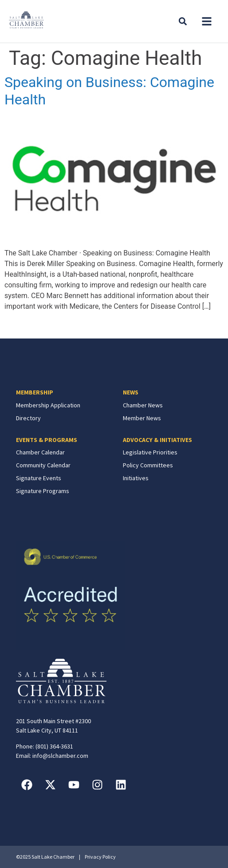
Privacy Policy (100, 857)
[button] (207, 21)
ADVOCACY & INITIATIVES (157, 440)
